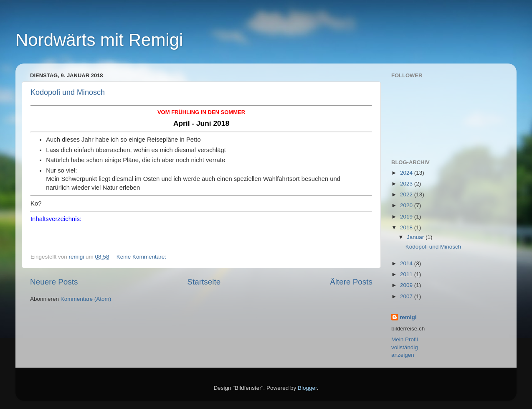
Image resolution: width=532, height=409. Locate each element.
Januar (416, 237)
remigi (408, 317)
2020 (407, 205)
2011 (407, 274)
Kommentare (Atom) (86, 299)
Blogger (307, 388)
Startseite (204, 282)
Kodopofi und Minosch (68, 92)
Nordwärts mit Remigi (99, 40)
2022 (407, 194)
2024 (407, 173)
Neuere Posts (54, 282)
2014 (407, 263)
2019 (407, 217)
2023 (407, 184)
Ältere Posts (351, 282)
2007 (407, 296)
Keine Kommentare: (142, 257)
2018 (407, 227)
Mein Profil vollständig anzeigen (405, 347)
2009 (407, 285)
